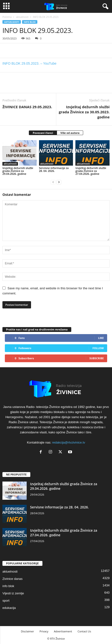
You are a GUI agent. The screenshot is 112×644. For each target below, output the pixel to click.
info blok (30, 22)
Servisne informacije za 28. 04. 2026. (54, 169)
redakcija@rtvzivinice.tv (69, 442)
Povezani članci (43, 133)
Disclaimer (27, 631)
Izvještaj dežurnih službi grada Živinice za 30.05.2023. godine (84, 112)
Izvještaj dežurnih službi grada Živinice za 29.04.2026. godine (18, 171)
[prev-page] (53, 182)
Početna (7, 17)
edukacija (9, 608)
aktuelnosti (22, 17)
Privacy (44, 631)
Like (101, 338)
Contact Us (84, 631)
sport (6, 601)
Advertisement (63, 631)
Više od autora (70, 133)
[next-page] (59, 182)
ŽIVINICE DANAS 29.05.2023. (27, 107)
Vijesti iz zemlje (13, 593)
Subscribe (97, 358)
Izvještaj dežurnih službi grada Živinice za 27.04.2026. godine (91, 171)
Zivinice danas (12, 579)
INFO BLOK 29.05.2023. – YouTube (29, 63)
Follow (98, 348)
